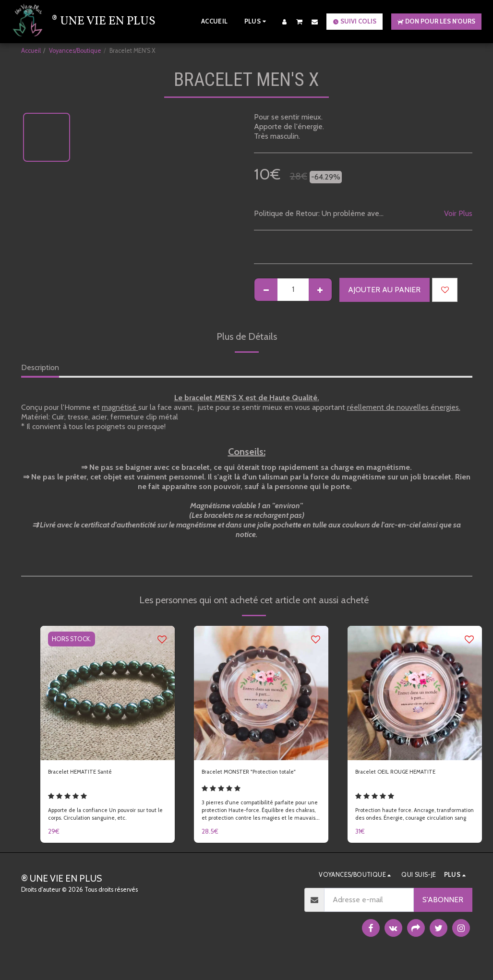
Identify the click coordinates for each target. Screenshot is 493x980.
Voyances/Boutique (75, 51)
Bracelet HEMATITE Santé (92, 773)
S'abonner (443, 916)
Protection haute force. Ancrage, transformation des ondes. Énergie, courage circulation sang (403, 827)
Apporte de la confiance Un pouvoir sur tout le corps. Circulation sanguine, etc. (107, 828)
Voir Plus (458, 213)
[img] (108, 693)
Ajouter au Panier (384, 290)
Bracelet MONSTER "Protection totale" (254, 779)
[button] (300, 21)
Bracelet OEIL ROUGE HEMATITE (411, 773)
